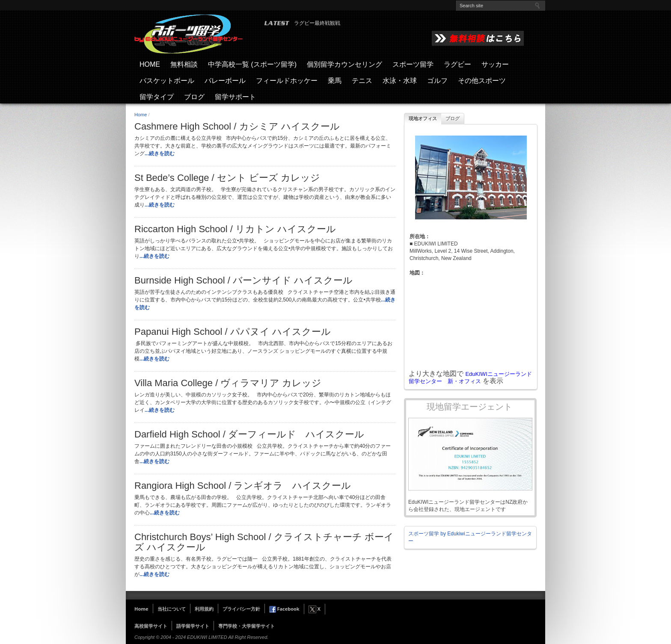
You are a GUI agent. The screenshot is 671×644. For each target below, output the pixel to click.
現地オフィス (423, 118)
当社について (172, 609)
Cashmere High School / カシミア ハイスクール (237, 127)
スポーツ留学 (413, 64)
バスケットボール (167, 81)
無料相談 (184, 64)
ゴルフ (437, 81)
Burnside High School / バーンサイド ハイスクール (243, 281)
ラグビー (457, 64)
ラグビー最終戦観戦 (317, 23)
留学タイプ (157, 97)
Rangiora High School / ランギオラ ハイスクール (243, 486)
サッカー (495, 64)
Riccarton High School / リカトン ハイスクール (235, 229)
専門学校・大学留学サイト (246, 626)
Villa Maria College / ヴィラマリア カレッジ (228, 383)
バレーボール (225, 81)
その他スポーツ (482, 81)
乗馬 (335, 81)
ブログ (194, 97)
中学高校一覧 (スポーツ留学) (252, 64)
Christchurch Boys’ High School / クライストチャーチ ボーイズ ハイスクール (264, 542)
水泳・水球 (400, 81)
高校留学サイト (151, 626)
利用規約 (204, 609)
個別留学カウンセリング (344, 64)
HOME (150, 64)
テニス (362, 81)
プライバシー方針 (241, 609)
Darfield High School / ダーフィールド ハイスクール (249, 434)
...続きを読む (160, 154)
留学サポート (235, 97)
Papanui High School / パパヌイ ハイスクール (233, 332)
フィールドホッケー (287, 81)
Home (141, 115)
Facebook (284, 609)
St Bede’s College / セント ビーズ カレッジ (227, 178)
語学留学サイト (193, 626)
